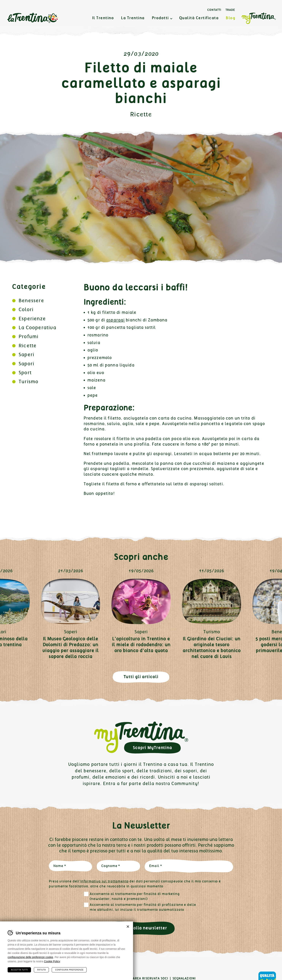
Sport (25, 373)
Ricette (141, 114)
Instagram (23, 967)
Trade (230, 10)
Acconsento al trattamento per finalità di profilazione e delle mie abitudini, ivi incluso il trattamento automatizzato (143, 907)
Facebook (11, 967)
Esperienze (32, 319)
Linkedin (35, 967)
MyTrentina (259, 18)
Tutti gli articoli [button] (141, 677)
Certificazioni (39, 978)
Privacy (63, 978)
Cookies (81, 978)
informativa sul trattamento (104, 881)
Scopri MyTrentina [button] (152, 748)
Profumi (29, 337)
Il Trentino (103, 18)
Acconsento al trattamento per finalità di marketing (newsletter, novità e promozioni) (135, 896)
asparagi (115, 320)
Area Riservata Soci (151, 978)
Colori (26, 310)
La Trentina (33, 18)
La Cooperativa (37, 328)
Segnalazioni (184, 978)
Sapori (26, 364)
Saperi (26, 355)
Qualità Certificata (199, 18)
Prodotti (160, 18)
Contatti (214, 10)
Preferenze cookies (111, 978)
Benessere (31, 301)
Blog (231, 18)
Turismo (29, 382)
